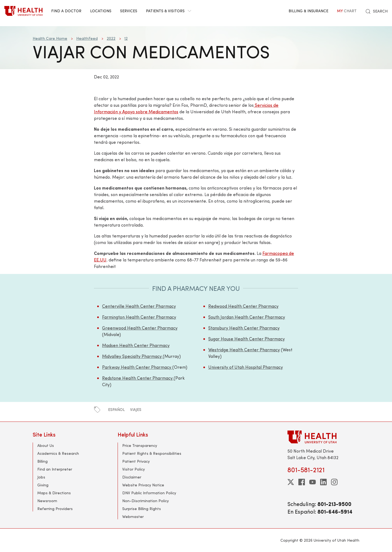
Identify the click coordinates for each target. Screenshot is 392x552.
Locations (101, 11)
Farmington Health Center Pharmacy (139, 317)
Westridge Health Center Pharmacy (244, 350)
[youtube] (313, 482)
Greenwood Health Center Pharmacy (140, 328)
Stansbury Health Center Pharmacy (244, 328)
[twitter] (291, 482)
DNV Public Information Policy (149, 493)
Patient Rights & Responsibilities (152, 453)
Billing (42, 461)
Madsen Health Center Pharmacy (136, 345)
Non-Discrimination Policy (146, 501)
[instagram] (334, 482)
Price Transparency (140, 445)
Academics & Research (58, 453)
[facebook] (302, 482)
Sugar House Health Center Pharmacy (246, 339)
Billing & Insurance (308, 11)
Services (129, 11)
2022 (111, 38)
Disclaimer (132, 477)
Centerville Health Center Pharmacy (139, 306)
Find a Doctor (66, 11)
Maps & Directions (54, 493)
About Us (46, 445)
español (116, 409)
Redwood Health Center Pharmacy (243, 306)
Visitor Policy (134, 469)
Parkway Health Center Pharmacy (137, 367)
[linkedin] (323, 482)
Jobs (41, 477)
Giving (43, 485)
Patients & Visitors (169, 11)
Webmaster (133, 516)
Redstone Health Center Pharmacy (138, 378)
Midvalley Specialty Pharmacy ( (133, 356)
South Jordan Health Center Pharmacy (247, 317)
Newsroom (47, 501)
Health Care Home (50, 38)
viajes (136, 409)
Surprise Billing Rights (142, 509)
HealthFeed (87, 38)
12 (126, 38)
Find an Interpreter (55, 469)
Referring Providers (55, 509)
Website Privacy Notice (143, 485)
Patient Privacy (136, 461)
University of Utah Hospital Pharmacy (246, 367)
